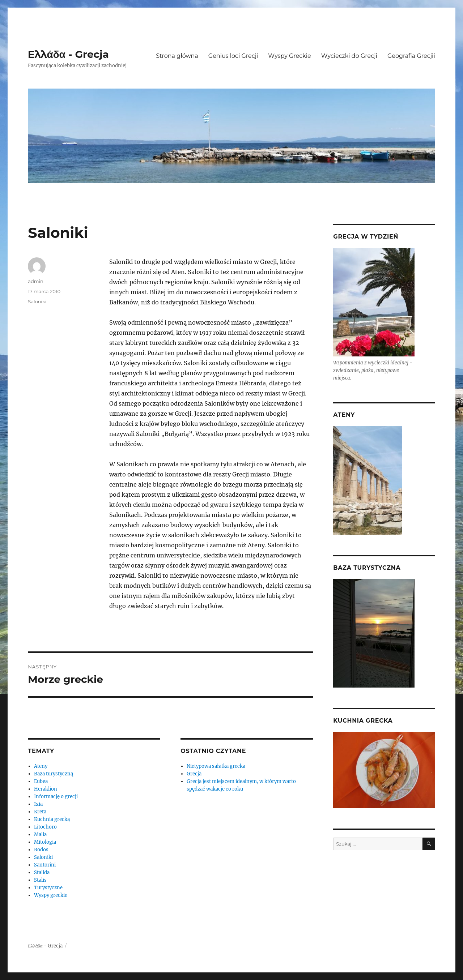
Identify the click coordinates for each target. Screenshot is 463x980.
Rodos (41, 850)
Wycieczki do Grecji (349, 56)
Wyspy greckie (51, 895)
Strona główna (177, 56)
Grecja (194, 774)
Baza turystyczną (54, 774)
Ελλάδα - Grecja (68, 54)
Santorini (45, 865)
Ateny (41, 766)
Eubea (41, 781)
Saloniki (37, 301)
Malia (40, 835)
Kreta (40, 812)
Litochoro (45, 827)
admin (36, 281)
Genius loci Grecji (233, 56)
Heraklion (46, 789)
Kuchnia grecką (52, 819)
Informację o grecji (56, 797)
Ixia (38, 804)
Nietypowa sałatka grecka (216, 766)
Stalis (40, 880)
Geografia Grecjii (411, 56)
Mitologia (45, 842)
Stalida (42, 872)
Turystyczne (48, 888)
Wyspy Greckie (289, 56)
